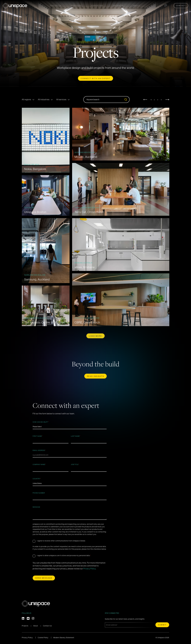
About (36, 626)
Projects (56, 5)
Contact (182, 5)
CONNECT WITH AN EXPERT (95, 78)
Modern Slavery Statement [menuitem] (64, 638)
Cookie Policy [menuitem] (43, 638)
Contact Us (47, 626)
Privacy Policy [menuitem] (27, 638)
